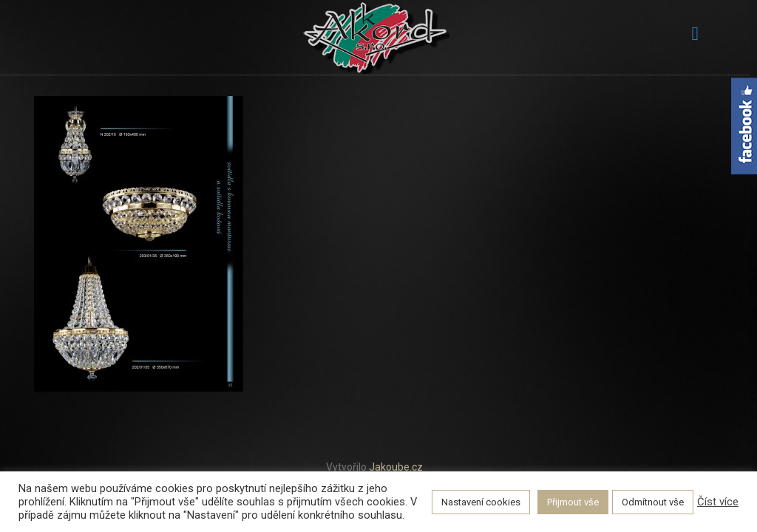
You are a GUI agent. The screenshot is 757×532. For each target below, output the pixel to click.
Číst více (718, 502)
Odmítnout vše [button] (653, 502)
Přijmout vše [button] (573, 502)
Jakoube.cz (396, 467)
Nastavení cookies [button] (481, 502)
